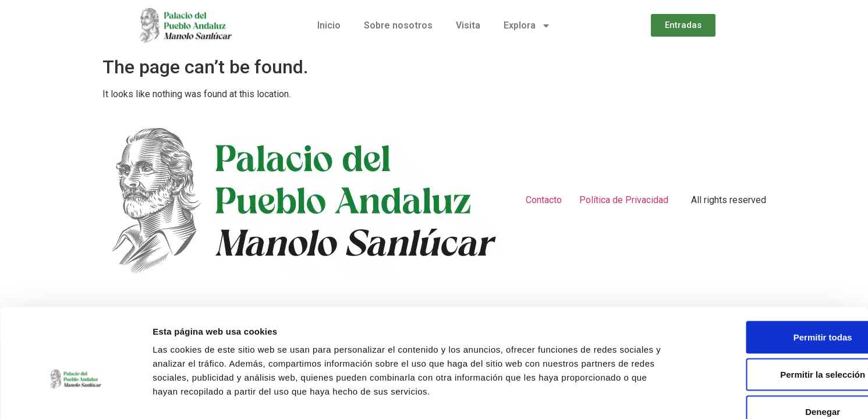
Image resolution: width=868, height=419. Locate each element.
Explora (527, 26)
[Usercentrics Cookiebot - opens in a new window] (75, 396)
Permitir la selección (771, 305)
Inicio (329, 25)
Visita (468, 25)
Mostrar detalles (630, 396)
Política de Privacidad (624, 200)
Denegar (771, 342)
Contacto (544, 200)
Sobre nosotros (398, 25)
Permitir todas (771, 268)
